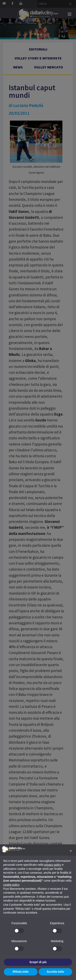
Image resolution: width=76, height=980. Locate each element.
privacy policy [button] (53, 865)
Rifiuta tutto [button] (21, 972)
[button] (71, 851)
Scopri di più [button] (38, 962)
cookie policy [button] (11, 885)
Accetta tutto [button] (55, 972)
